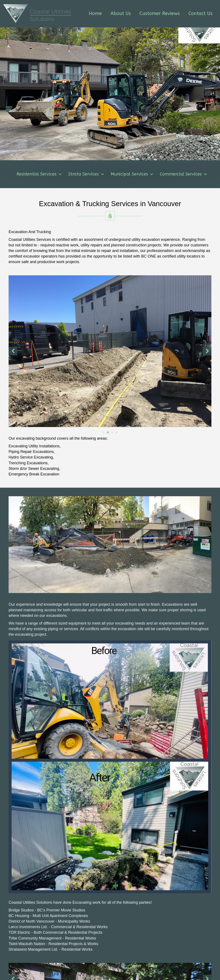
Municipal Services (145, 174)
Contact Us (200, 13)
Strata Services (99, 174)
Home (95, 13)
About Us (121, 13)
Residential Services (52, 174)
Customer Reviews (160, 13)
